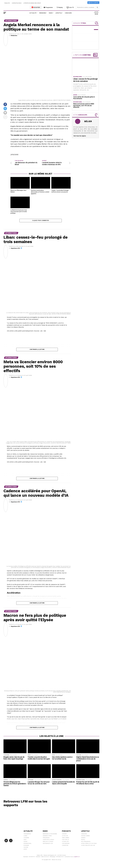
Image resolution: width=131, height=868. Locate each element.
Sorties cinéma (85, 836)
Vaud (25, 840)
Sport (25, 850)
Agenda (83, 838)
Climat (25, 836)
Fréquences (46, 838)
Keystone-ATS (15, 249)
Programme (48, 7)
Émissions (43, 13)
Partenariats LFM (48, 844)
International (28, 844)
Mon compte (93, 3)
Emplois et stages (48, 842)
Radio (51, 13)
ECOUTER (36, 7)
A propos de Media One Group (32, 3)
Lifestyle (59, 13)
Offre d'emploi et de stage (89, 844)
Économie (26, 846)
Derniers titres (47, 836)
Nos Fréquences (86, 842)
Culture (26, 848)
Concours (68, 13)
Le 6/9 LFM (65, 836)
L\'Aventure (65, 846)
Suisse (25, 842)
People (83, 840)
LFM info (64, 835)
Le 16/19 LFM (65, 842)
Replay (60, 7)
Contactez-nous (17, 3)
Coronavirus (27, 835)
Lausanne (26, 838)
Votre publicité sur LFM (88, 846)
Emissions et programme (50, 835)
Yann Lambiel (66, 838)
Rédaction (14, 35)
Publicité (7, 3)
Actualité (33, 13)
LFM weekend (66, 844)
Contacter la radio (48, 840)
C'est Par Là (65, 840)
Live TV (70, 7)
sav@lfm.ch (77, 857)
